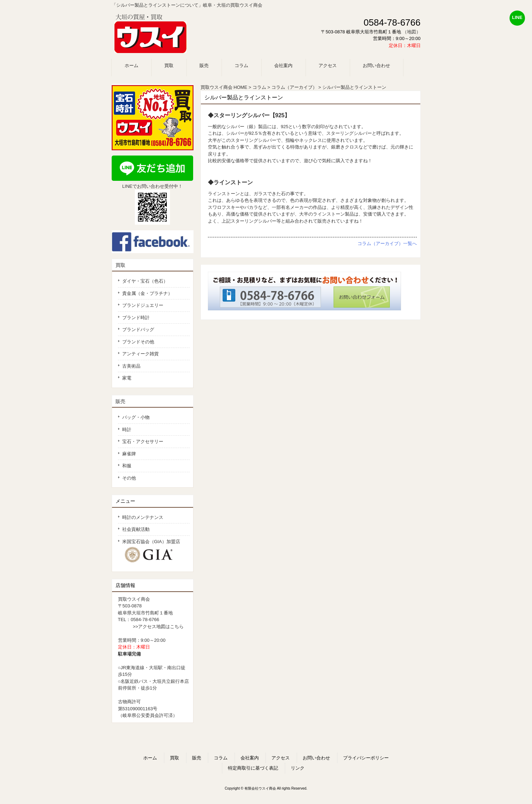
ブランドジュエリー (143, 305)
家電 (127, 378)
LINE (517, 17)
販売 (120, 401)
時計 (127, 430)
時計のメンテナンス (143, 517)
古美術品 (131, 366)
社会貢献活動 (136, 529)
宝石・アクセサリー (143, 441)
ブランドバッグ (138, 329)
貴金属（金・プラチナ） (147, 293)
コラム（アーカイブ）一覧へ (387, 243)
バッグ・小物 (136, 417)
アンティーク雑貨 (140, 354)
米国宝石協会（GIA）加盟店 (154, 551)
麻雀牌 (129, 454)
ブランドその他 (138, 342)
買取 (120, 265)
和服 (127, 466)
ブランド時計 (136, 318)
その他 (129, 478)
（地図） (412, 32)
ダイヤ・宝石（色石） (145, 281)
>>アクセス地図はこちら (158, 627)
